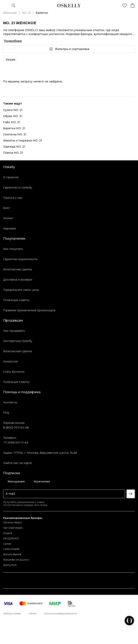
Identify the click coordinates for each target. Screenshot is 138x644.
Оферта (33, 613)
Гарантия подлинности (20, 259)
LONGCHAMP (11, 549)
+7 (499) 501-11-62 (16, 443)
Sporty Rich (10, 565)
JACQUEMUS (11, 538)
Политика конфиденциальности (61, 613)
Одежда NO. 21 (14, 147)
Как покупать (13, 249)
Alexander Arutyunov (16, 560)
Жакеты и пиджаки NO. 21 (23, 140)
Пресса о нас (13, 198)
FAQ (6, 413)
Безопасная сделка (17, 269)
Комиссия (10, 361)
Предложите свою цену (21, 290)
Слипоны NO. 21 (15, 134)
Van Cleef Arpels (13, 528)
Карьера (9, 228)
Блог (7, 208)
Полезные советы (16, 300)
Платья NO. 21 (13, 153)
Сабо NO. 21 (12, 122)
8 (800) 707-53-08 (16, 428)
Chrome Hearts (12, 522)
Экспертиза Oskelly (18, 341)
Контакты (10, 402)
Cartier (7, 544)
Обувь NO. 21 (13, 116)
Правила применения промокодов (29, 310)
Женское (10, 13)
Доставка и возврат (18, 280)
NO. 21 (26, 13)
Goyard (8, 533)
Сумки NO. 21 (13, 110)
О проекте (11, 177)
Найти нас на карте (18, 463)
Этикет (8, 218)
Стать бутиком (14, 372)
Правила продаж (12, 613)
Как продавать (14, 331)
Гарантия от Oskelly (18, 188)
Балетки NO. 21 (14, 128)
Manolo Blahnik (12, 554)
